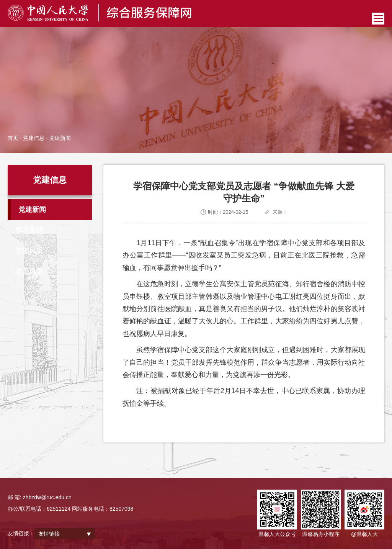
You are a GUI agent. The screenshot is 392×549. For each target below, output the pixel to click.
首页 (13, 138)
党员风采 (29, 272)
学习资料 (29, 230)
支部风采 (29, 251)
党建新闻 (32, 210)
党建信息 (34, 138)
